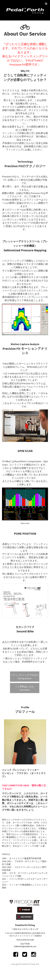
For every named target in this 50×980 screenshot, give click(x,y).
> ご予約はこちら (25, 688)
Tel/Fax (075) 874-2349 (25, 940)
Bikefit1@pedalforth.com (26, 946)
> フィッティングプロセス (25, 677)
